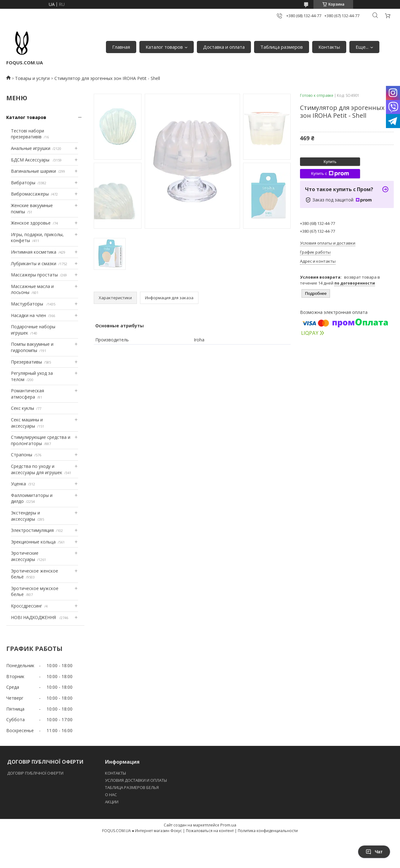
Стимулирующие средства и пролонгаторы (41, 440)
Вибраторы (23, 183)
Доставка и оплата (224, 47)
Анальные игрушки (31, 148)
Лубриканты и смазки (34, 263)
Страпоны (22, 455)
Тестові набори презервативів (27, 134)
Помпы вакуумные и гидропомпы (32, 347)
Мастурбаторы (28, 304)
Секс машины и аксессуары (27, 423)
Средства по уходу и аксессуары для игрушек (37, 469)
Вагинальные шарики (33, 171)
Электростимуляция (32, 530)
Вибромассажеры (30, 194)
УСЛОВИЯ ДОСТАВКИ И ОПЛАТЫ (136, 780)
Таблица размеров (282, 47)
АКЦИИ (112, 802)
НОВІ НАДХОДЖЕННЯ (34, 617)
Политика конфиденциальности (268, 831)
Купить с (330, 174)
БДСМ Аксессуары (31, 160)
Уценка (18, 484)
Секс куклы (22, 408)
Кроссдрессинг (27, 606)
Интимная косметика (34, 252)
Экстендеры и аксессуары (25, 516)
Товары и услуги (32, 78)
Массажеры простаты (34, 275)
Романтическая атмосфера (27, 394)
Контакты (329, 47)
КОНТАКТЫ (115, 773)
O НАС (111, 795)
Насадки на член (28, 315)
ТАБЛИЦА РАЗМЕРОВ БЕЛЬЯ (132, 787)
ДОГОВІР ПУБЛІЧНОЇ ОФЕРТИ (36, 773)
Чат (374, 852)
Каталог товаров (164, 47)
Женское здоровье (31, 223)
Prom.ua (228, 825)
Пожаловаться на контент (210, 831)
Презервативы (26, 362)
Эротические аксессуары (25, 556)
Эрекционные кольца (33, 542)
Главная (121, 47)
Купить (330, 162)
